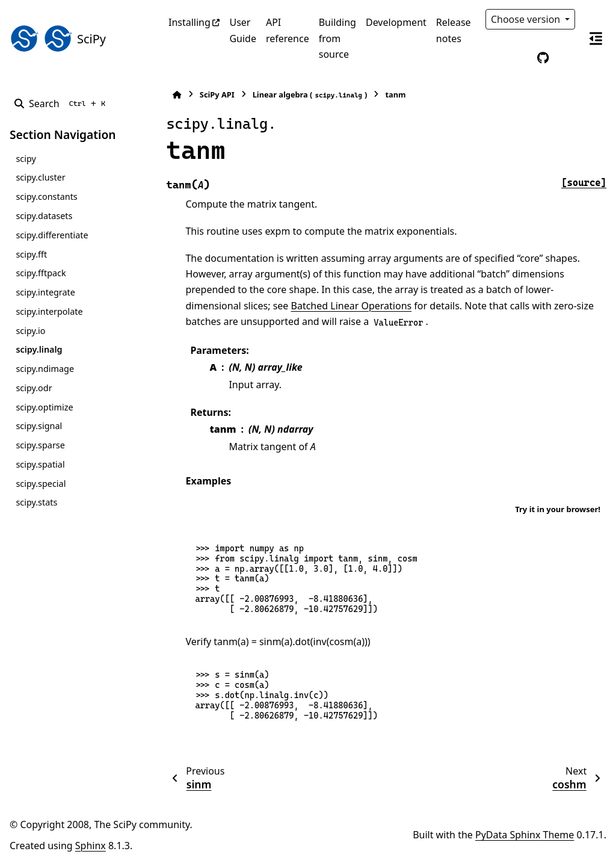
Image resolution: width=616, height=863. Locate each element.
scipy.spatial (40, 464)
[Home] (174, 95)
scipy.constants (46, 196)
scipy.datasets (44, 216)
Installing (189, 22)
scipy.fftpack (41, 273)
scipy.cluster (40, 177)
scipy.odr (34, 388)
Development (396, 22)
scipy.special (41, 484)
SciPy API (214, 94)
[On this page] (596, 39)
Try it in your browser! (558, 509)
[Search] (62, 104)
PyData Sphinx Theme (525, 835)
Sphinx (91, 846)
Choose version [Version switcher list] (527, 19)
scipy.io (30, 331)
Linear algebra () (307, 95)
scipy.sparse (40, 445)
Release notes (454, 30)
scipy (26, 159)
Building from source (337, 38)
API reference (288, 30)
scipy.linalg (39, 349)
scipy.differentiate (52, 235)
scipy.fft (31, 254)
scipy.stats (36, 502)
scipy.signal (39, 426)
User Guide (243, 30)
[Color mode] (518, 58)
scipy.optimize (44, 407)
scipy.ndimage (45, 369)
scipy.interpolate (49, 311)
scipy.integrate (45, 292)
